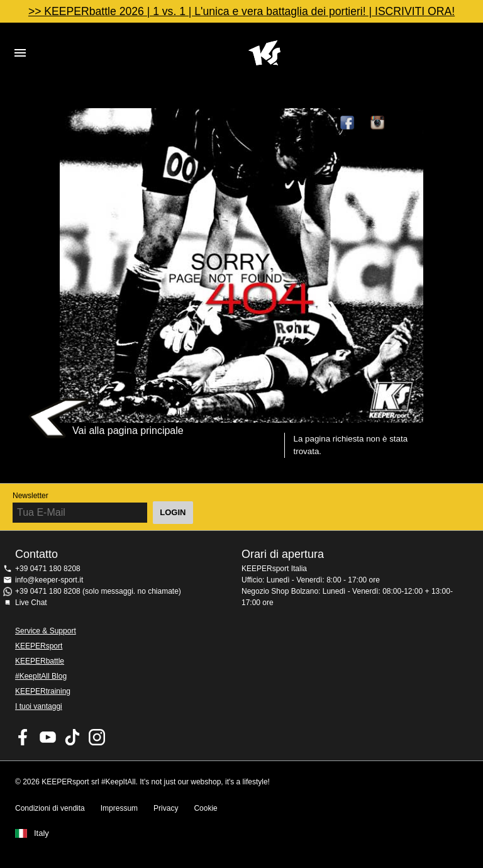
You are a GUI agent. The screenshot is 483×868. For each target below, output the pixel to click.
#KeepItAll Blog (41, 676)
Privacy (166, 808)
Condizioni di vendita (50, 808)
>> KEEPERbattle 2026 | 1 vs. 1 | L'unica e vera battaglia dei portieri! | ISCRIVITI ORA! (241, 11)
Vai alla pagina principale (128, 431)
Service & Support (46, 631)
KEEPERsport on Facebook (23, 737)
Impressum (119, 808)
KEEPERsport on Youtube (48, 737)
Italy (42, 833)
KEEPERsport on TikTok (72, 737)
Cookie (205, 808)
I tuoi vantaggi (39, 706)
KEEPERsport (39, 646)
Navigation (20, 53)
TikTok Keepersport (408, 123)
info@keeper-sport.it (49, 580)
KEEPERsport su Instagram (378, 123)
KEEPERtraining (43, 691)
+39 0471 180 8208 (48, 569)
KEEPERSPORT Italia (264, 53)
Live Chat (31, 603)
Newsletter (31, 496)
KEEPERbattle (40, 661)
